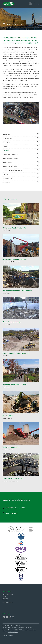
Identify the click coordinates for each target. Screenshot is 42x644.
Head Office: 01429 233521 (14, 508)
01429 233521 (9, 603)
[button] (5, 113)
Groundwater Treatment (10, 154)
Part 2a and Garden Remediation (12, 170)
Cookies (5, 636)
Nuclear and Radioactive (10, 166)
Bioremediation (7, 138)
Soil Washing (7, 182)
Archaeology (6, 134)
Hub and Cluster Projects (10, 158)
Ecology (5, 146)
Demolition (6, 150)
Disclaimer (10, 636)
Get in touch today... (17, 500)
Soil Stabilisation (8, 178)
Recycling (5, 174)
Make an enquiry (10, 513)
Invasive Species (8, 162)
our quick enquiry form (26, 97)
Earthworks (6, 142)
